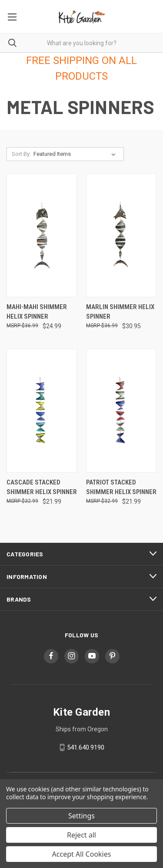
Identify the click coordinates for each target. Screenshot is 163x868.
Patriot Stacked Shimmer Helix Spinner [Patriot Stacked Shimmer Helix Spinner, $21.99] (121, 487)
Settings (81, 816)
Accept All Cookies (82, 854)
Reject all (81, 835)
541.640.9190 (86, 747)
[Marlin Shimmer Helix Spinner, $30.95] (121, 235)
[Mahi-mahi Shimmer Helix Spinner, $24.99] (42, 235)
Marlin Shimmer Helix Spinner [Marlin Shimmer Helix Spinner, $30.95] (120, 312)
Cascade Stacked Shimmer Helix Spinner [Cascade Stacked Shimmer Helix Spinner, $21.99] (42, 487)
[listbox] (76, 154)
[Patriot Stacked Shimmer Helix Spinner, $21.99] (121, 411)
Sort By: (21, 154)
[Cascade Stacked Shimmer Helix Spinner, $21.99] (42, 411)
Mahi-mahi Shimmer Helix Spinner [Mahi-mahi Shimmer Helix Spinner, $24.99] (37, 312)
